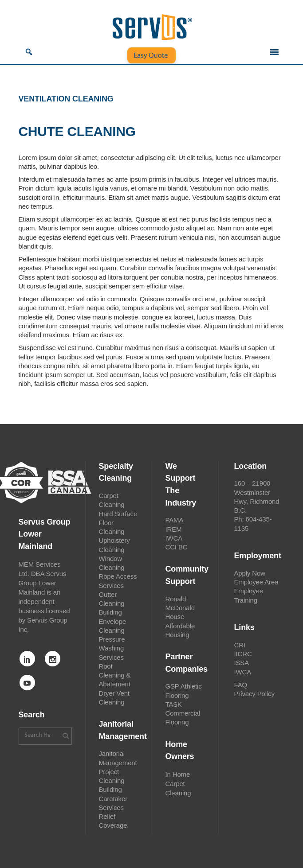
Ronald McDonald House (180, 608)
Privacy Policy (254, 694)
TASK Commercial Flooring (183, 713)
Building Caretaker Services (113, 798)
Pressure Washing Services (112, 648)
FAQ (241, 685)
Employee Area (256, 582)
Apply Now (250, 573)
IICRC (243, 654)
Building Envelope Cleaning (112, 621)
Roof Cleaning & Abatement (115, 675)
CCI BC (177, 547)
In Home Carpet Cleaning (178, 784)
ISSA (242, 663)
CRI (240, 645)
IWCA (174, 538)
